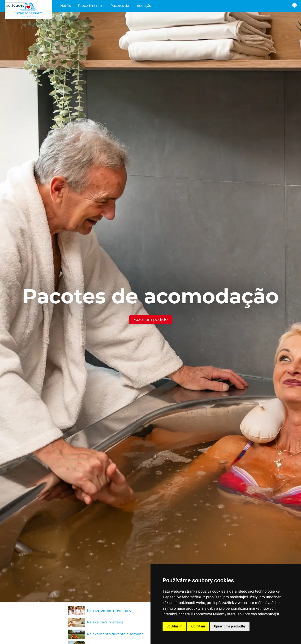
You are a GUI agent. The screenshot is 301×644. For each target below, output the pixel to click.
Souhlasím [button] (174, 626)
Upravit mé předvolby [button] (230, 626)
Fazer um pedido (150, 320)
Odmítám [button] (198, 626)
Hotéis (66, 6)
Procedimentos (91, 6)
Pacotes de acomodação (131, 6)
